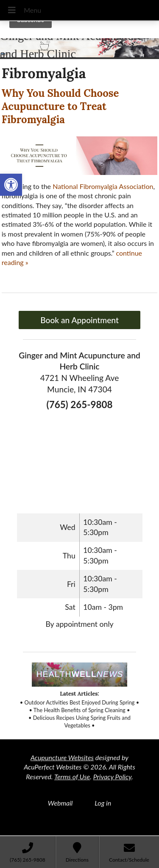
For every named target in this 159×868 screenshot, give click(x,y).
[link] (11, 185)
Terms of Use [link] (72, 776)
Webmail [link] (60, 803)
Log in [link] (103, 803)
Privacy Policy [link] (112, 776)
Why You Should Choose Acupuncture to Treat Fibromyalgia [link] (60, 106)
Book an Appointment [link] (79, 320)
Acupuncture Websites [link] (62, 757)
